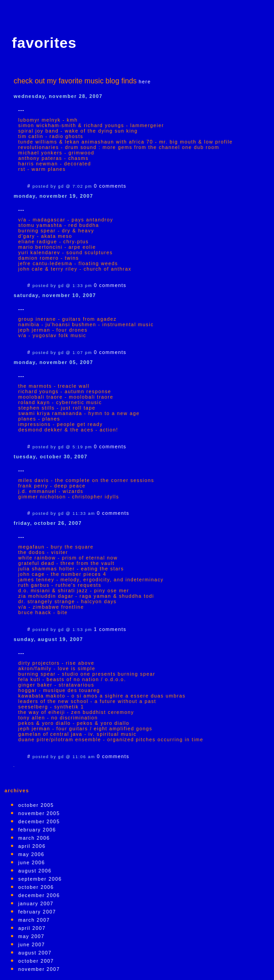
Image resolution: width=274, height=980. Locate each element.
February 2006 (37, 830)
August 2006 (35, 871)
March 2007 (34, 920)
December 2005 (39, 821)
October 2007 (36, 961)
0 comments (110, 186)
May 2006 (31, 854)
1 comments (110, 629)
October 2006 (36, 887)
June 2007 (32, 944)
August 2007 (35, 953)
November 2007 (39, 969)
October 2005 (36, 805)
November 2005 (39, 813)
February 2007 (37, 912)
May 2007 (31, 936)
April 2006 (32, 846)
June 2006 (32, 862)
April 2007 (32, 928)
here (145, 82)
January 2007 (36, 903)
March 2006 (34, 838)
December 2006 (39, 895)
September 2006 (40, 879)
